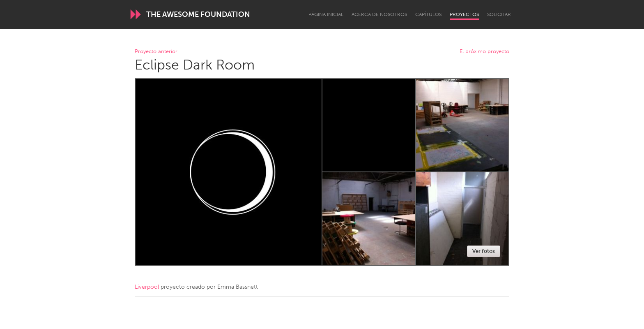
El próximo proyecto (484, 52)
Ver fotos (484, 251)
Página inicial (326, 14)
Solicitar (499, 14)
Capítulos (428, 14)
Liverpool (147, 287)
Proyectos (464, 14)
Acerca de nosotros (379, 14)
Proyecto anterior (156, 52)
